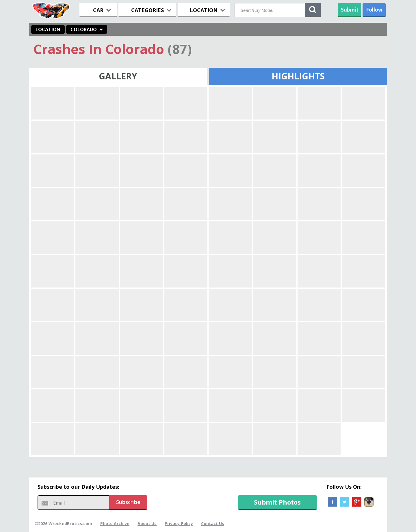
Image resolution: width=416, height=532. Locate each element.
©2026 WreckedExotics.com (63, 523)
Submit (350, 10)
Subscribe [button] (128, 502)
